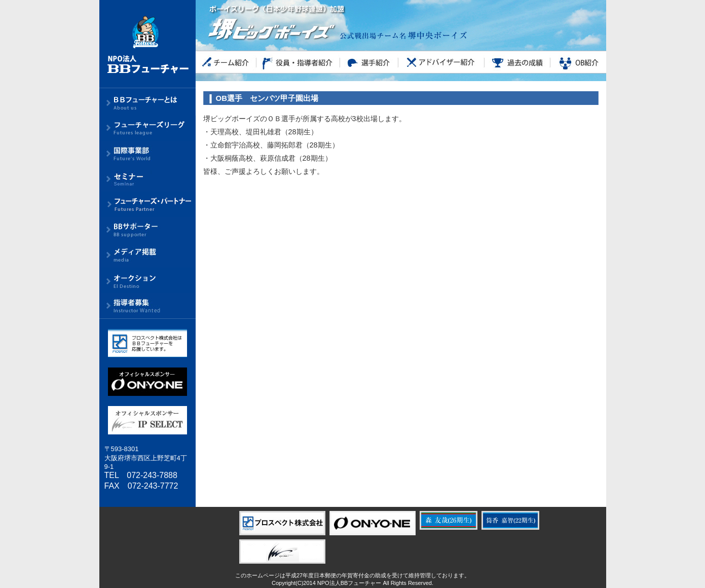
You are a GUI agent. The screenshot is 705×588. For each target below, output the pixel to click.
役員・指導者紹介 (298, 62)
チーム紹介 (226, 62)
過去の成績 (517, 62)
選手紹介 (369, 62)
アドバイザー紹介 (441, 62)
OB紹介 (578, 62)
